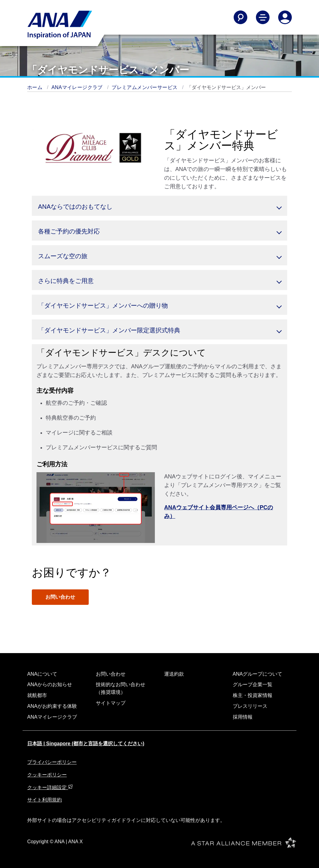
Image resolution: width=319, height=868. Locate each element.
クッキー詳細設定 (50, 787)
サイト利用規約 (45, 800)
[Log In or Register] (285, 17)
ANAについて (42, 674)
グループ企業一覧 (253, 684)
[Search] (240, 17)
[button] (159, 206)
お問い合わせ (60, 597)
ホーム (36, 87)
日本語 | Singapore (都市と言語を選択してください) (86, 744)
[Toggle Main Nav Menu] (263, 17)
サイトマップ (111, 703)
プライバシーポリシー (52, 762)
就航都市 (37, 695)
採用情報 (243, 717)
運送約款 (174, 674)
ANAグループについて (258, 674)
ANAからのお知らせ (50, 684)
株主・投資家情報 (253, 695)
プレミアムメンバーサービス (145, 87)
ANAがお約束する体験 (52, 706)
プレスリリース (250, 706)
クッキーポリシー (47, 775)
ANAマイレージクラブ (78, 87)
